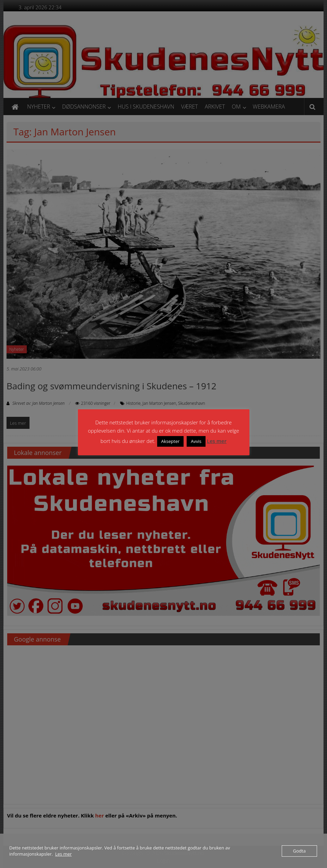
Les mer (217, 441)
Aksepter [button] (171, 441)
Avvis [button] (196, 441)
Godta (299, 851)
